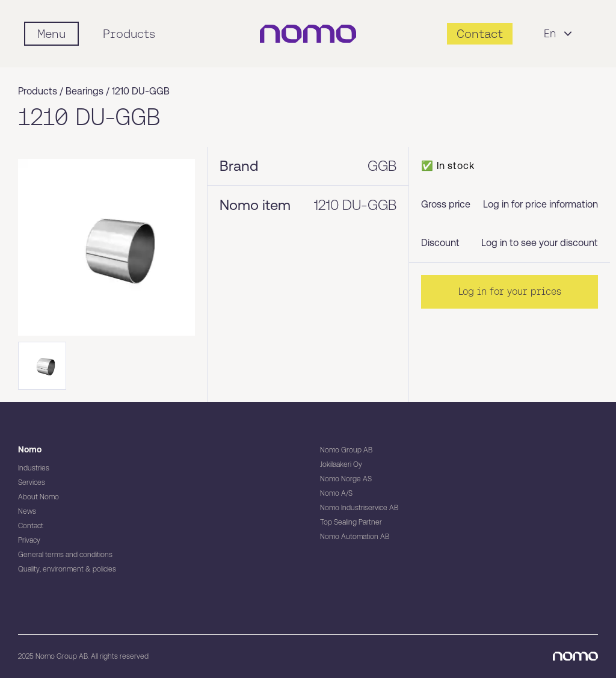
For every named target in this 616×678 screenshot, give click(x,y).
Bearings (85, 91)
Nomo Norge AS (346, 479)
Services (32, 482)
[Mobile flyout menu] (51, 34)
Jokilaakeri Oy (341, 464)
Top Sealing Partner (351, 522)
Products (129, 34)
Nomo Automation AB (355, 537)
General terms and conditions (65, 555)
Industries (34, 468)
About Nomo (38, 497)
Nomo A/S (336, 493)
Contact (31, 526)
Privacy (29, 540)
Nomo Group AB (346, 450)
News (27, 511)
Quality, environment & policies (67, 569)
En (559, 34)
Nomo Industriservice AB (359, 508)
